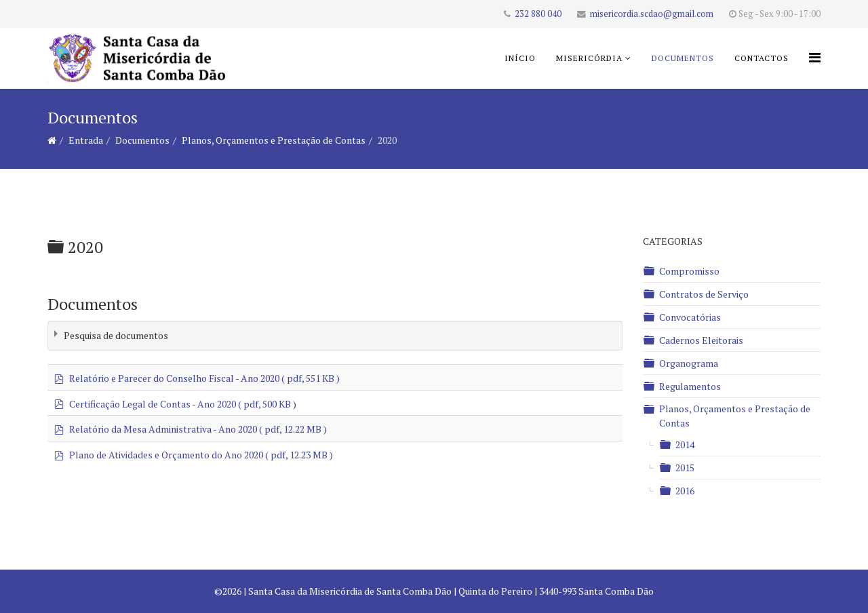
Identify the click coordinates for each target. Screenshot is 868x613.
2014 (685, 444)
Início (520, 58)
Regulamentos (690, 386)
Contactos (762, 58)
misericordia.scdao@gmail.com (652, 14)
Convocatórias (690, 317)
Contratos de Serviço (704, 294)
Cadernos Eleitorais (701, 340)
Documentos (683, 58)
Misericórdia (589, 58)
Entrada (86, 140)
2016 (685, 491)
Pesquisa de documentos (116, 335)
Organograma (689, 363)
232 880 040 (538, 14)
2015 (685, 468)
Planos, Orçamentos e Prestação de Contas (274, 140)
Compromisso (689, 271)
